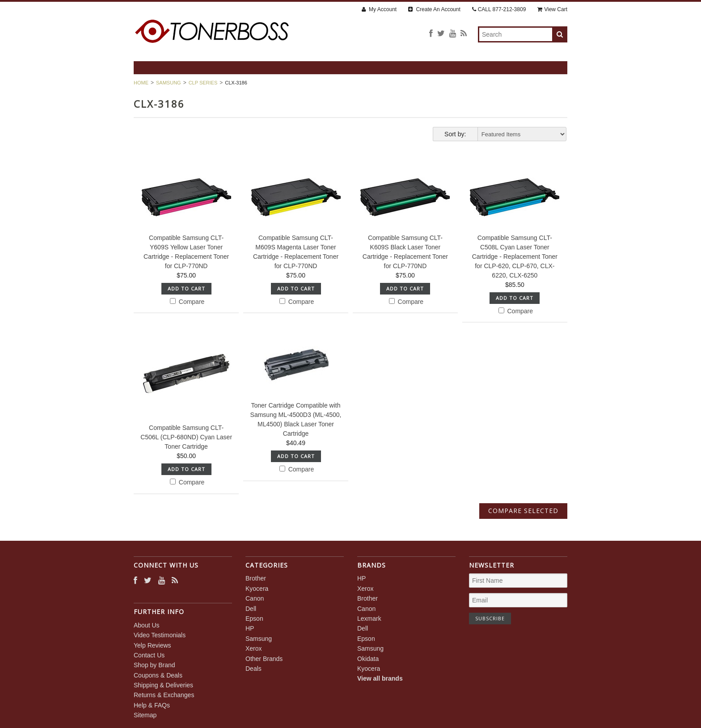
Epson (254, 619)
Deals (253, 669)
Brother (256, 578)
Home (141, 83)
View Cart (552, 9)
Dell (251, 609)
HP (250, 628)
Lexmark (369, 619)
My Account (379, 9)
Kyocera (257, 589)
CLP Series (203, 83)
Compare (187, 302)
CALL (499, 9)
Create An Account (434, 9)
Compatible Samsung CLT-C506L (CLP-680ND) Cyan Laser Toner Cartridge (186, 437)
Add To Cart (186, 288)
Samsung (169, 83)
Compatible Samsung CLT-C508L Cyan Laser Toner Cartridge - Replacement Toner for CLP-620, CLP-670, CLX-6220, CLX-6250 (515, 257)
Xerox (254, 648)
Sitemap (145, 715)
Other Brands (264, 659)
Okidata (368, 659)
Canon (255, 598)
